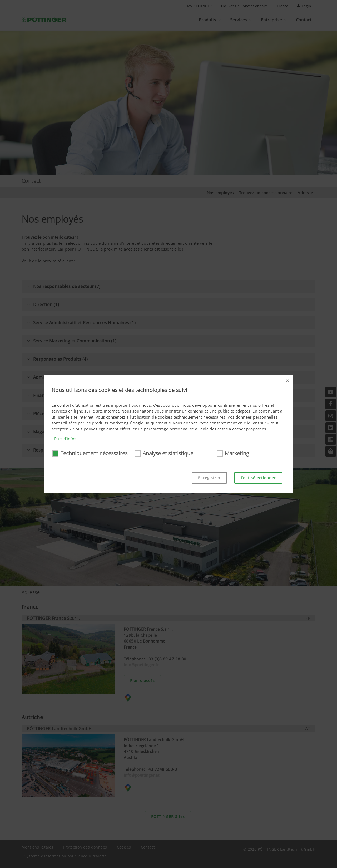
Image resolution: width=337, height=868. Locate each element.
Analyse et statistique (168, 453)
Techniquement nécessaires (94, 453)
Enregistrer (209, 478)
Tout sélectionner (258, 478)
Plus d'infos (65, 439)
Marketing (237, 453)
